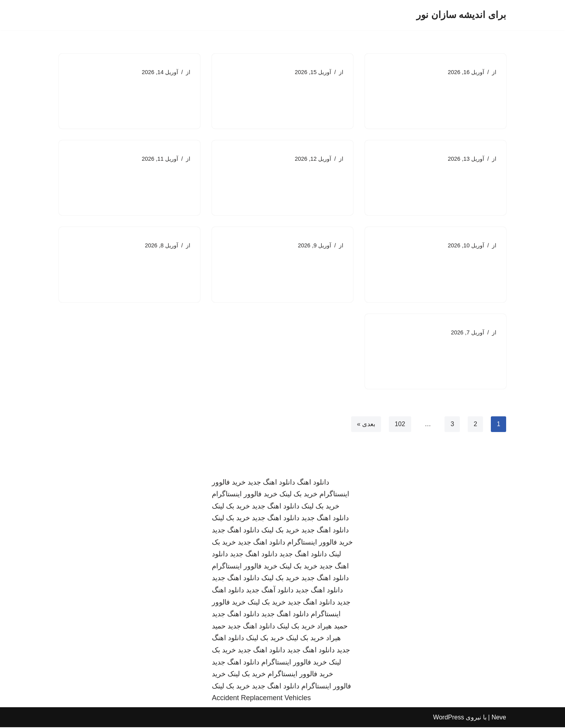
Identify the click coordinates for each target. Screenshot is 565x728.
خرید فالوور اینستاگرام (245, 495)
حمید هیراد (332, 627)
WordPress (449, 718)
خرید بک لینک (298, 495)
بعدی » (366, 424)
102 (400, 424)
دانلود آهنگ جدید (270, 591)
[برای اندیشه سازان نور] (461, 15)
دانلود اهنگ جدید (271, 483)
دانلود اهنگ (313, 483)
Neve (499, 718)
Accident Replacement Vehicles (261, 699)
